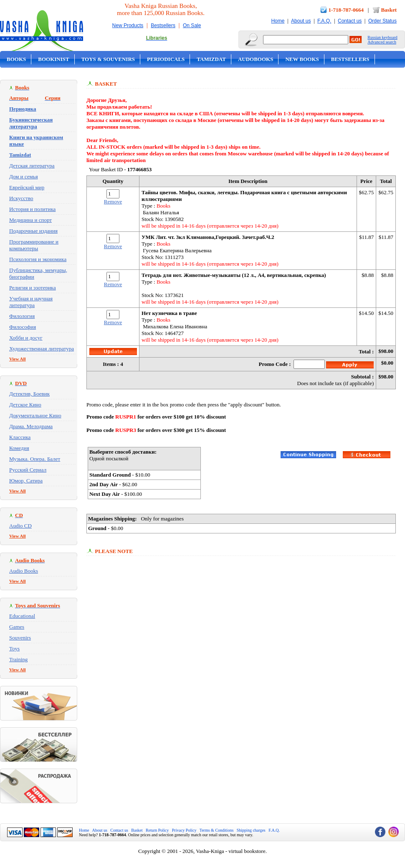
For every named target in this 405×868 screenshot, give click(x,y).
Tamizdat (211, 59)
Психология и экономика (38, 259)
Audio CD (20, 526)
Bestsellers (163, 25)
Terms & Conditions (217, 830)
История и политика (32, 209)
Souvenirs (20, 638)
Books (16, 59)
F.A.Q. (324, 21)
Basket (389, 10)
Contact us (350, 21)
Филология (22, 316)
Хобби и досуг (26, 338)
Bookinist (53, 59)
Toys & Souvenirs (108, 59)
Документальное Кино (35, 415)
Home (278, 21)
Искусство (21, 198)
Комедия (19, 448)
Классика (20, 437)
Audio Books (24, 571)
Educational (22, 616)
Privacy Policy (184, 830)
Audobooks (256, 59)
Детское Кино (25, 405)
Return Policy (157, 830)
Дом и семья (24, 176)
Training (18, 659)
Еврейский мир (27, 187)
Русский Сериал (28, 470)
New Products (128, 25)
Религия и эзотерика (33, 288)
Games (17, 627)
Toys (14, 648)
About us (301, 21)
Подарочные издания (33, 231)
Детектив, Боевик (29, 394)
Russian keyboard (382, 37)
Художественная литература (42, 349)
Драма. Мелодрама (31, 426)
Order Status (382, 21)
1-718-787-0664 (346, 10)
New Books (302, 59)
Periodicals (166, 59)
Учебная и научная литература (31, 302)
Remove (113, 202)
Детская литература (32, 166)
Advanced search (382, 42)
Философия (23, 327)
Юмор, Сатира (26, 481)
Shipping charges (251, 830)
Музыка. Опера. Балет (35, 459)
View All (18, 359)
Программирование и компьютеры (34, 245)
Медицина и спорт (30, 220)
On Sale (192, 25)
